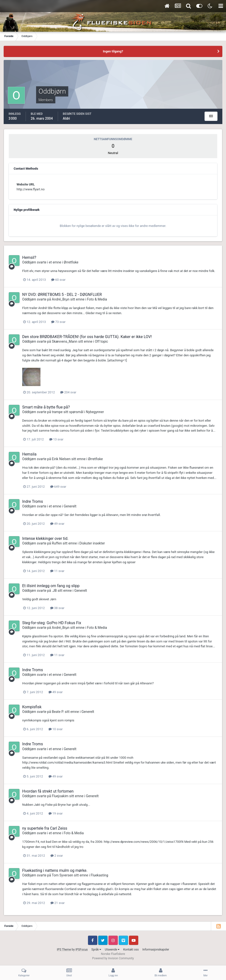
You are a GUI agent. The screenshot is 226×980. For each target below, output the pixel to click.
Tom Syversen (62, 875)
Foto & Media (97, 299)
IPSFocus (81, 950)
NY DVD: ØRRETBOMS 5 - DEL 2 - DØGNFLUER (62, 295)
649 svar (58, 487)
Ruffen (57, 543)
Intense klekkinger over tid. (45, 539)
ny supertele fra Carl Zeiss (45, 828)
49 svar (57, 524)
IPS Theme (64, 950)
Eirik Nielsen (61, 459)
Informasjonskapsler (156, 950)
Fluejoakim (60, 796)
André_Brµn (61, 299)
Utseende (112, 950)
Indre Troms (33, 501)
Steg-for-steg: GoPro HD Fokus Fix (52, 623)
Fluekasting (99, 875)
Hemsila (29, 454)
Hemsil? (29, 257)
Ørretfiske (71, 262)
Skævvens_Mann (65, 341)
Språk (96, 950)
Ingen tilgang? (113, 51)
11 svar (57, 571)
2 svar (57, 856)
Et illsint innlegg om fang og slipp (51, 586)
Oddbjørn (29, 262)
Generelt (70, 506)
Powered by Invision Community (113, 958)
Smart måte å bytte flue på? (46, 407)
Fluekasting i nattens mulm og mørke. (55, 870)
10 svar (56, 729)
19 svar (56, 813)
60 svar (58, 280)
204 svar (68, 392)
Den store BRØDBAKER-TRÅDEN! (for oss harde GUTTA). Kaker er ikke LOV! (87, 337)
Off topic (101, 341)
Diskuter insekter (92, 543)
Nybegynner (95, 412)
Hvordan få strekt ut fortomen (48, 791)
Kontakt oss (131, 950)
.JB (54, 591)
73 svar (58, 322)
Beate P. (58, 712)
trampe (57, 412)
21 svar (58, 903)
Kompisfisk (32, 707)
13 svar (56, 439)
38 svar (57, 608)
